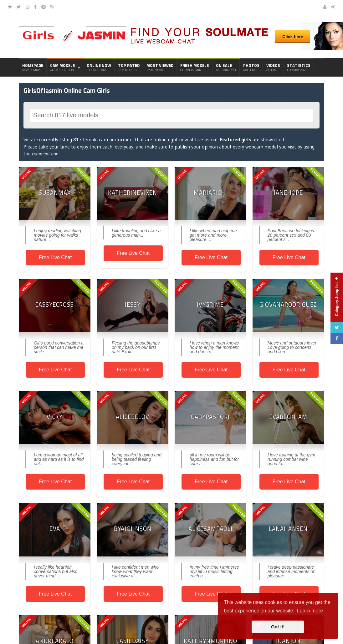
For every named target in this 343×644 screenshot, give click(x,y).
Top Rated (129, 67)
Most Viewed (160, 67)
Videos (273, 67)
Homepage (33, 67)
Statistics (299, 67)
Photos (251, 67)
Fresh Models (195, 67)
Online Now (99, 67)
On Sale (226, 67)
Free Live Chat (55, 257)
